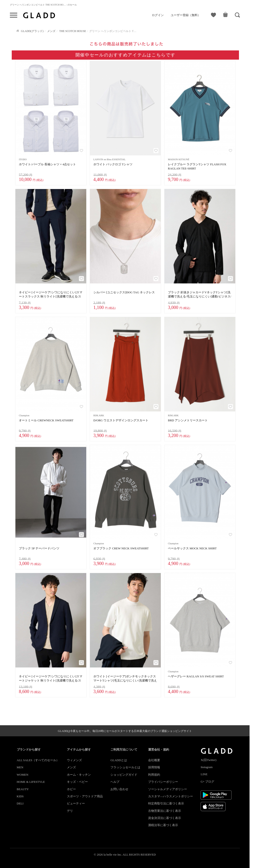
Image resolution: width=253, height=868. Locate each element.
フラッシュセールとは (125, 767)
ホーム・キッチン (79, 775)
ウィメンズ (74, 760)
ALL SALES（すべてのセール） (38, 760)
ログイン (158, 15)
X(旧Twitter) (208, 760)
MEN (20, 767)
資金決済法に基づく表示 (165, 818)
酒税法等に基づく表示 (163, 825)
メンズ (71, 767)
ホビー (71, 789)
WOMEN (23, 775)
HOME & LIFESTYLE (31, 782)
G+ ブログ (207, 782)
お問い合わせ (119, 789)
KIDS (20, 796)
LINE (204, 774)
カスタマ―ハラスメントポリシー (171, 796)
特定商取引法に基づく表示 (166, 803)
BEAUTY (23, 789)
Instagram (207, 767)
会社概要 (154, 760)
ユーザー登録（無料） (186, 15)
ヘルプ (115, 782)
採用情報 (154, 767)
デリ (70, 811)
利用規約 (154, 775)
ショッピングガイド (124, 775)
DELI (20, 803)
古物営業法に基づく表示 (165, 811)
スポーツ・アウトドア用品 (85, 796)
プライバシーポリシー (163, 782)
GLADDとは (119, 760)
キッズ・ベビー (77, 782)
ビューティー (76, 803)
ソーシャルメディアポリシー (168, 789)
